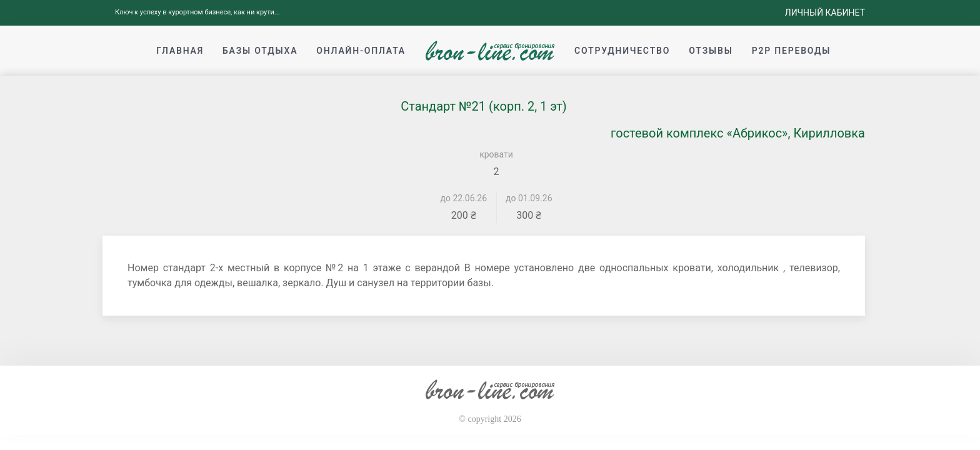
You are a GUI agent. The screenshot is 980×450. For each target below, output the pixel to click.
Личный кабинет (825, 12)
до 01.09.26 (529, 198)
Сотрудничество (622, 51)
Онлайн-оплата (361, 51)
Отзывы (711, 51)
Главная (180, 51)
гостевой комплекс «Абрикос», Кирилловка (738, 133)
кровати (496, 154)
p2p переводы (792, 51)
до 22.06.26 (464, 198)
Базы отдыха (260, 51)
